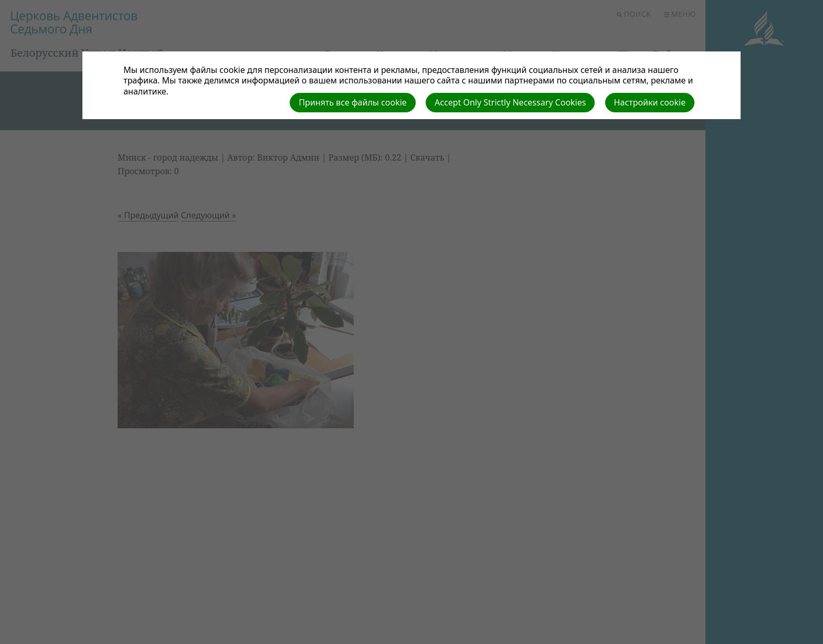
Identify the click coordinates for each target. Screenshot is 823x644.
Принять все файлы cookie (353, 102)
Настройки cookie (650, 102)
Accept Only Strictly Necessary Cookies (510, 102)
